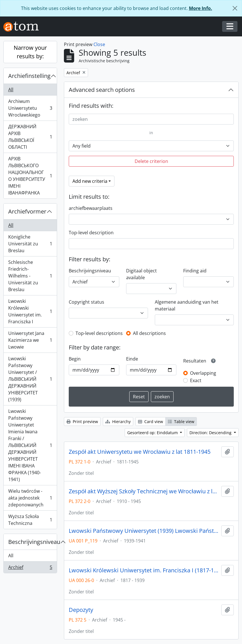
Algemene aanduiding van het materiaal (187, 305)
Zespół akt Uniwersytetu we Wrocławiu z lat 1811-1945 (140, 452)
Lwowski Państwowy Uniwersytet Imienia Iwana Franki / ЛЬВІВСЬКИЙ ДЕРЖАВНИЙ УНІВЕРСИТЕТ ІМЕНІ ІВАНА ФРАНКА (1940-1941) (30, 445)
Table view (181, 422)
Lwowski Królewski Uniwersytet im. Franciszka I (30, 311)
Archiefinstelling (29, 76)
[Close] (235, 8)
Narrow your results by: (30, 52)
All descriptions (149, 333)
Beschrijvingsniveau (33, 542)
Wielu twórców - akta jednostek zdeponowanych (30, 498)
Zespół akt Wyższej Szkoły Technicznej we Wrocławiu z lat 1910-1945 (144, 491)
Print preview (82, 422)
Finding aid (195, 271)
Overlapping (203, 373)
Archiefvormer (27, 211)
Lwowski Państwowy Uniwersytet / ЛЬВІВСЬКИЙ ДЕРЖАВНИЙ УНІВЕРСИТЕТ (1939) (30, 379)
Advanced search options (102, 90)
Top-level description (91, 233)
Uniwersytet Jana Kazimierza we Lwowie (30, 340)
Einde (132, 359)
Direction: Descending (211, 433)
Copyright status (86, 302)
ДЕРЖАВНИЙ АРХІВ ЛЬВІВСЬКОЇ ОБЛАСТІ (30, 137)
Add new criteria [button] (90, 181)
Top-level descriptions (99, 333)
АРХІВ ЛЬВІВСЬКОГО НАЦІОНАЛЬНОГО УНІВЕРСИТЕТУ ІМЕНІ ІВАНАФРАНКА (30, 176)
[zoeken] (151, 119)
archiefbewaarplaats (91, 208)
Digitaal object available (141, 274)
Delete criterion (151, 161)
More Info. (201, 8)
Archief (30, 568)
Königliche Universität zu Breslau (30, 244)
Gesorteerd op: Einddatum (153, 433)
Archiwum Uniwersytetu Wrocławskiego (30, 108)
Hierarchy (118, 422)
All (11, 90)
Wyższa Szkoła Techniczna (30, 520)
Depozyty (81, 610)
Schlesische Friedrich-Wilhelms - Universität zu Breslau (30, 276)
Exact (196, 380)
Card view (151, 422)
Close (99, 44)
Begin (75, 359)
